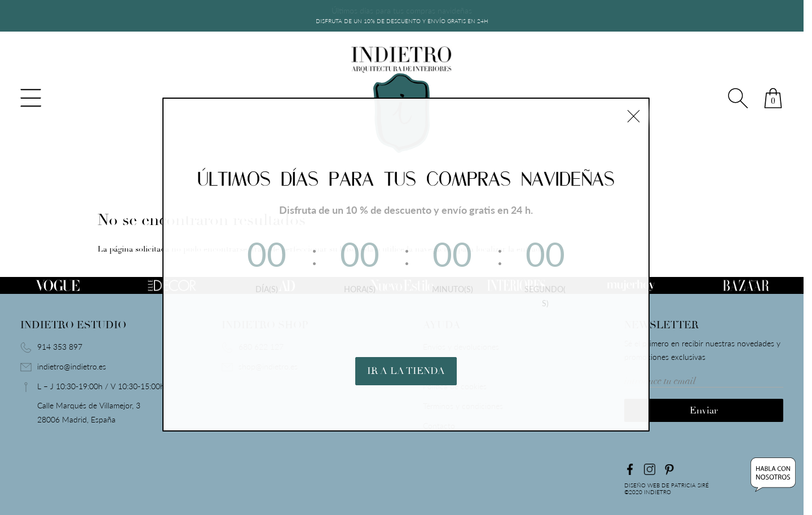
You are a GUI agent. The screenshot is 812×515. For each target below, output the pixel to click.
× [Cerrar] (634, 115)
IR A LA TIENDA (406, 357)
